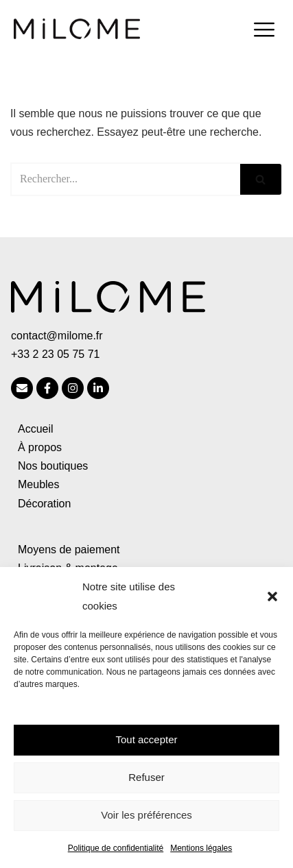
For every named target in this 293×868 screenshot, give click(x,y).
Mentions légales (201, 848)
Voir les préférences (146, 815)
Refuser (146, 777)
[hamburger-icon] (264, 32)
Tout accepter (146, 739)
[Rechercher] (125, 179)
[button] (272, 596)
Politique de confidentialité (116, 848)
